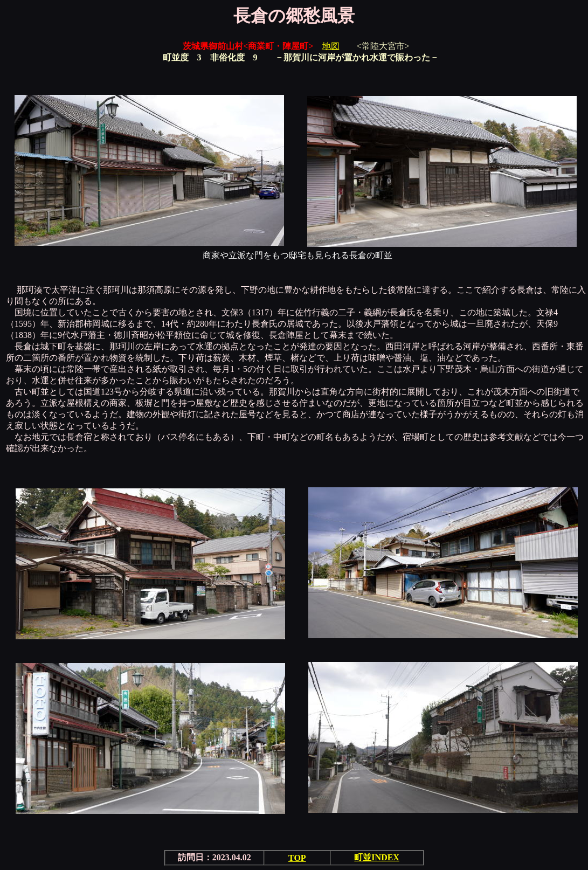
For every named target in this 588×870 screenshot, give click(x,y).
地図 (331, 46)
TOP (297, 858)
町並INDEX (377, 857)
